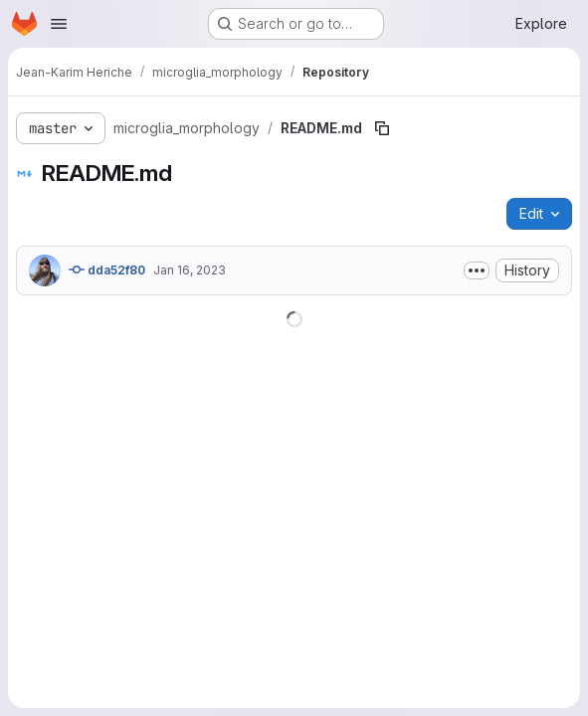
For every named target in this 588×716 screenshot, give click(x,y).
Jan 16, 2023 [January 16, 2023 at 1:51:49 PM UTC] (190, 270)
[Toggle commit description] (477, 270)
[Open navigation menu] (59, 24)
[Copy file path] (382, 128)
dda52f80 (107, 269)
